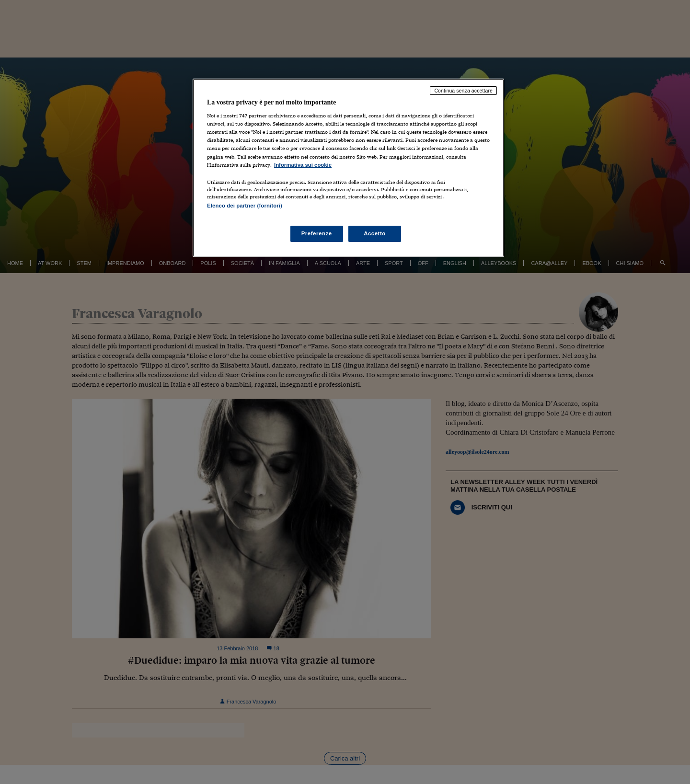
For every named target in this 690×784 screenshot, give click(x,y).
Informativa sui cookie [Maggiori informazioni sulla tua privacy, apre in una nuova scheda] (303, 165)
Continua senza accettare (463, 91)
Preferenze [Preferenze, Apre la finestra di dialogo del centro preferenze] (317, 233)
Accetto (375, 233)
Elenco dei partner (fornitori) (245, 206)
